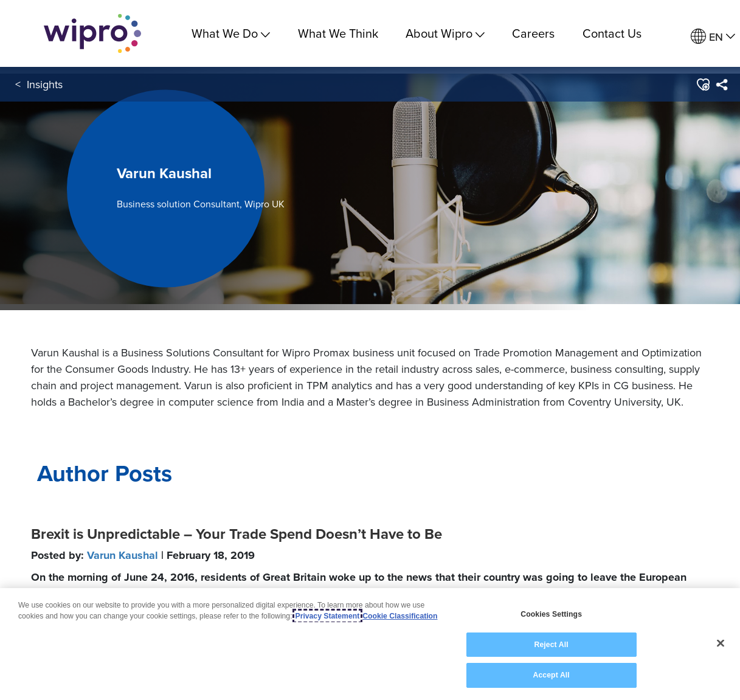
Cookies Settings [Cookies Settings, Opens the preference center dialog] (551, 614)
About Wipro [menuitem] (445, 33)
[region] (370, 644)
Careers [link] (533, 33)
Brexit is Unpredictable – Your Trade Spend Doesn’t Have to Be (237, 534)
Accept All (551, 675)
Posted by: (143, 555)
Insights (45, 84)
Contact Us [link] (612, 33)
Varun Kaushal (123, 555)
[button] (703, 85)
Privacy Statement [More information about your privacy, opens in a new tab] (328, 616)
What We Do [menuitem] (231, 33)
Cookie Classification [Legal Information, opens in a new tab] (400, 616)
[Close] (721, 643)
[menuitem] (721, 85)
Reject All (551, 645)
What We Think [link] (338, 33)
